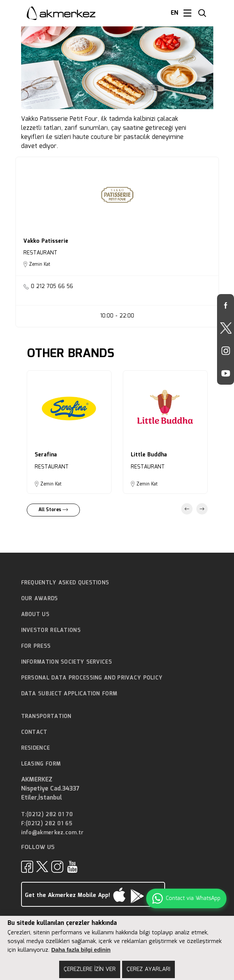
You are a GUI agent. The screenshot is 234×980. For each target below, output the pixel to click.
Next (202, 509)
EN (174, 13)
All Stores (53, 510)
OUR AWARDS (40, 599)
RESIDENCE (36, 748)
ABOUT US (35, 615)
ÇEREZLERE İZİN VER (90, 969)
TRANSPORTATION (46, 717)
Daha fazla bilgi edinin (81, 950)
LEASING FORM (41, 764)
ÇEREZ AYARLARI (148, 969)
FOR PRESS (36, 646)
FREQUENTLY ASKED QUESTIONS (65, 583)
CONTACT (34, 732)
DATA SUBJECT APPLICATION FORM (69, 694)
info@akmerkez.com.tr (53, 833)
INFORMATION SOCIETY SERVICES (67, 662)
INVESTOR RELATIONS (51, 630)
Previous (187, 509)
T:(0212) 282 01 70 (47, 815)
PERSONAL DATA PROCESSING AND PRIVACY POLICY (92, 678)
